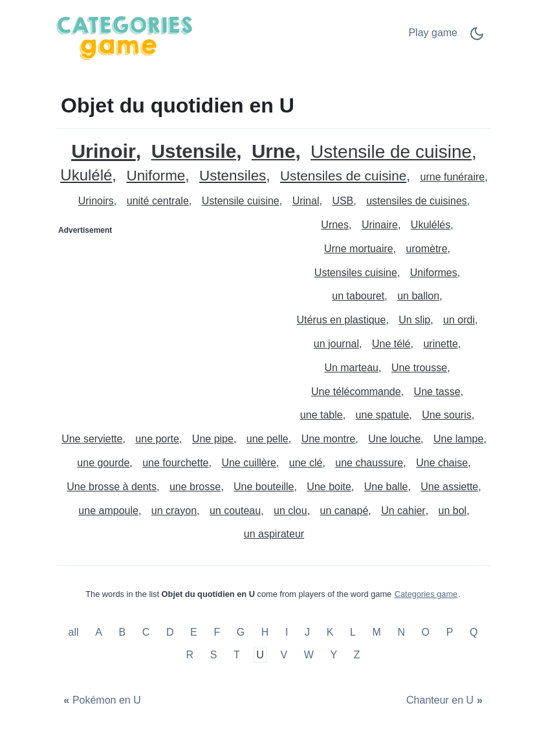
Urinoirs (96, 201)
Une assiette (449, 487)
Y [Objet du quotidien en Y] (333, 655)
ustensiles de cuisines (417, 201)
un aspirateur (274, 534)
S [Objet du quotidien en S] (214, 655)
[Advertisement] (165, 321)
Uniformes (434, 273)
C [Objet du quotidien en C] (146, 632)
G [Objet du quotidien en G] (241, 632)
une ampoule (108, 511)
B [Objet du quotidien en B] (122, 632)
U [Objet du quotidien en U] (260, 655)
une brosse (195, 487)
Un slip (414, 320)
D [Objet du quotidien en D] (170, 632)
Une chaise (442, 463)
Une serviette (92, 439)
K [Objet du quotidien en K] (330, 632)
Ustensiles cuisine (356, 273)
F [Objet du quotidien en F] (217, 632)
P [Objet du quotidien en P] (450, 632)
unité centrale (158, 201)
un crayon (174, 511)
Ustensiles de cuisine (343, 176)
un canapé (344, 511)
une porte (157, 439)
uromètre (427, 249)
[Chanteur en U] (446, 701)
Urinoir (104, 151)
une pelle (268, 439)
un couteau (235, 511)
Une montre (329, 439)
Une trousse (419, 368)
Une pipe (213, 439)
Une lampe (458, 439)
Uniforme (156, 176)
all (75, 632)
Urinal (306, 201)
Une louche (394, 439)
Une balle (386, 487)
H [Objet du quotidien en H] (265, 632)
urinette (440, 344)
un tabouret (358, 296)
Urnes (335, 225)
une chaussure (369, 463)
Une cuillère (248, 463)
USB (343, 201)
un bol (453, 511)
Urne (273, 152)
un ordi (459, 320)
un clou (290, 511)
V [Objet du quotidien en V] (284, 655)
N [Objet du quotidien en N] (401, 632)
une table (322, 415)
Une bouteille (264, 487)
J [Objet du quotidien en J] (307, 632)
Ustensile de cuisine (391, 152)
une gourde (103, 463)
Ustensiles (233, 176)
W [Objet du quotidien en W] (309, 655)
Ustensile (194, 152)
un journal (336, 344)
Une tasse (437, 392)
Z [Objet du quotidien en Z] (357, 655)
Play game (433, 33)
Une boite (329, 487)
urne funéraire (453, 177)
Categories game (426, 594)
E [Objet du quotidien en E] (194, 632)
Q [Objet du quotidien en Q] (474, 632)
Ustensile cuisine (241, 201)
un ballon (418, 296)
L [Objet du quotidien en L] (353, 632)
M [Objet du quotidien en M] (376, 632)
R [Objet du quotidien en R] (190, 655)
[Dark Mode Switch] (477, 38)
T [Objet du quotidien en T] (237, 655)
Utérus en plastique (342, 320)
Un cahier (403, 511)
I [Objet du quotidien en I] (287, 632)
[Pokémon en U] (101, 701)
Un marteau (351, 368)
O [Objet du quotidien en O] (426, 632)
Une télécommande (356, 392)
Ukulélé (86, 176)
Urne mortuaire (359, 249)
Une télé (391, 344)
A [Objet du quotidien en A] (99, 632)
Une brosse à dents (112, 487)
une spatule (383, 415)
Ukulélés (431, 225)
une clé (306, 463)
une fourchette (175, 463)
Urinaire (380, 225)
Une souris (446, 415)
